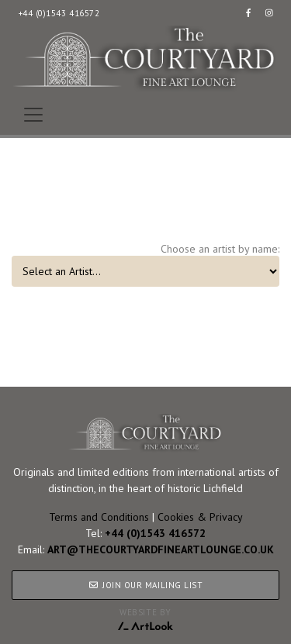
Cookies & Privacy (200, 517)
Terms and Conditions (99, 517)
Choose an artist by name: (220, 249)
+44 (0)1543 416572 (59, 13)
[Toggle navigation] (33, 115)
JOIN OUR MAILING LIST (145, 585)
